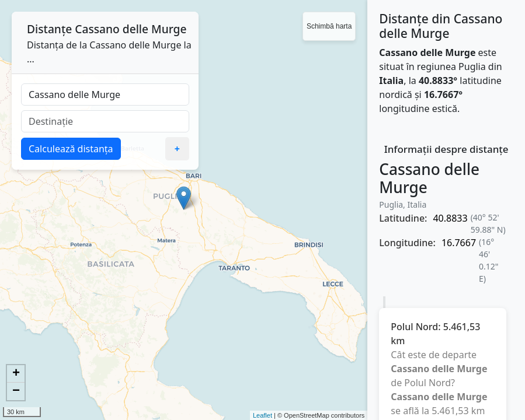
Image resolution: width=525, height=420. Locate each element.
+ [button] (16, 374)
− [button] (16, 391)
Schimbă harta (329, 26)
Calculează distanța (71, 149)
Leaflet (262, 415)
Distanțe (49, 29)
